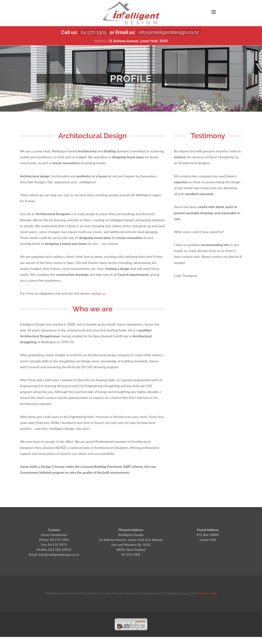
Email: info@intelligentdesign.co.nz (54, 554)
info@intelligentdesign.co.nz (169, 32)
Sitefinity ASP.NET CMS (131, 624)
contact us (98, 293)
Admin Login (208, 593)
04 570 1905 (94, 32)
